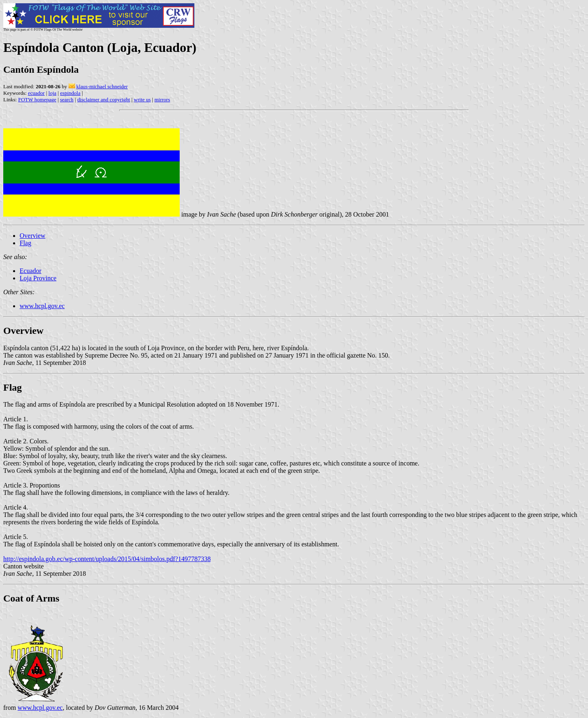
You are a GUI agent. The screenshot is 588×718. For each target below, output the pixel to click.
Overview (32, 236)
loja (53, 93)
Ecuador (30, 271)
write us (143, 100)
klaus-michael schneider (102, 86)
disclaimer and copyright (104, 100)
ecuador (36, 93)
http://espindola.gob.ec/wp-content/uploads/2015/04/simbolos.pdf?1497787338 (107, 559)
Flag (25, 243)
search (67, 100)
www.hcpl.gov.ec (42, 306)
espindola (70, 93)
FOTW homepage (37, 100)
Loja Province (38, 278)
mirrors (162, 100)
